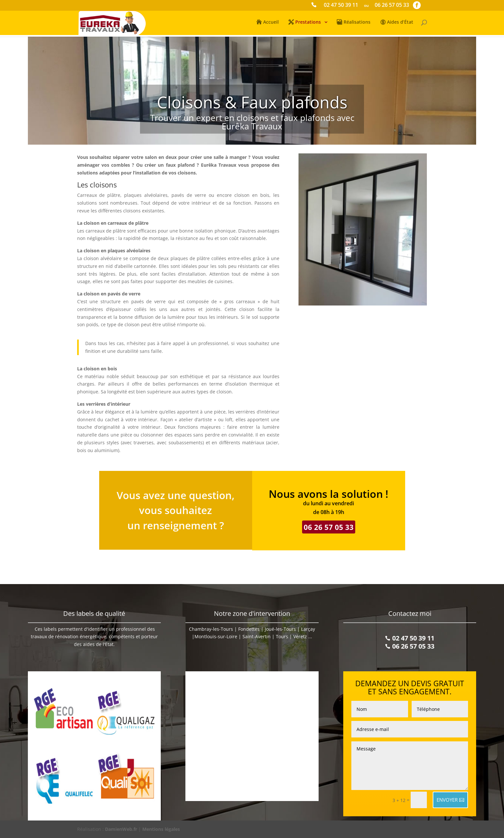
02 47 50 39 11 (341, 6)
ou (366, 6)
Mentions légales (161, 829)
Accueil (271, 23)
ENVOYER (447, 800)
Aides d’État (400, 23)
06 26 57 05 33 (392, 6)
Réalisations (357, 23)
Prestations (308, 23)
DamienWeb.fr (121, 829)
